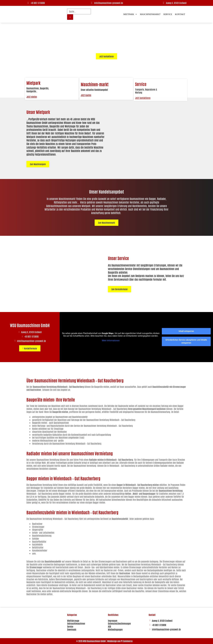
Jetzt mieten (32, 101)
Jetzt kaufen (86, 100)
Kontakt (180, 14)
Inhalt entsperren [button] (186, 331)
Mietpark (130, 14)
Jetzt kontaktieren (143, 114)
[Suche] (70, 17)
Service (168, 14)
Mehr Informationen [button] (111, 341)
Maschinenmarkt (150, 14)
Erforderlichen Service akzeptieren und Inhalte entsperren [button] (186, 341)
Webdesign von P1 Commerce (120, 641)
